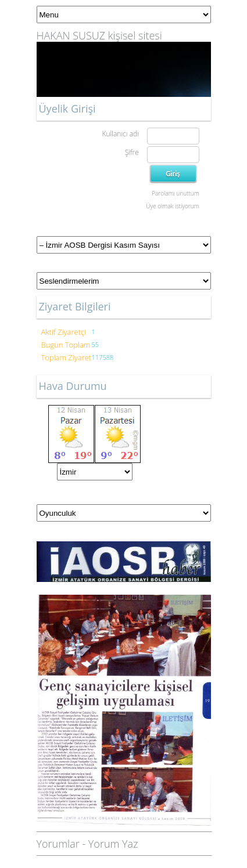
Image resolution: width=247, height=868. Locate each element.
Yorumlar (58, 844)
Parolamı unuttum (175, 193)
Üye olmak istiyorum (172, 206)
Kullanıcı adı (120, 134)
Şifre (132, 152)
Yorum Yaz (113, 844)
